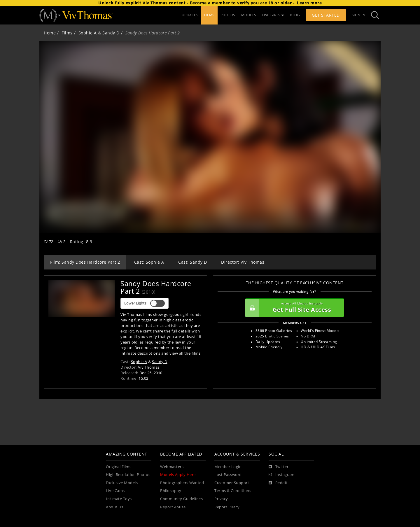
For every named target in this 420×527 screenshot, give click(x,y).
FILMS (209, 15)
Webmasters (172, 467)
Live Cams (115, 491)
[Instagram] (281, 475)
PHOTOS (228, 15)
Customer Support (232, 483)
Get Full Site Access (293, 308)
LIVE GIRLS (273, 15)
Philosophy (171, 491)
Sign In (359, 15)
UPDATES (190, 15)
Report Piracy (227, 507)
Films (67, 33)
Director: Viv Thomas (243, 262)
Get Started (326, 15)
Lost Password (228, 475)
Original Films (119, 467)
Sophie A (88, 33)
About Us (114, 507)
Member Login (228, 467)
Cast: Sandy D (193, 262)
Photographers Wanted (182, 483)
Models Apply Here (178, 475)
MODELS (249, 15)
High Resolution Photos (128, 475)
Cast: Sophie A (149, 262)
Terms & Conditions (233, 491)
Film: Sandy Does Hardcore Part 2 (85, 262)
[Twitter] (279, 467)
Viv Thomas (149, 367)
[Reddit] (278, 483)
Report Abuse (173, 507)
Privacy (221, 499)
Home (50, 33)
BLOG (295, 15)
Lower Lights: (145, 303)
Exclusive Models (122, 483)
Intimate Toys (119, 499)
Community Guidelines (181, 499)
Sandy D (111, 33)
